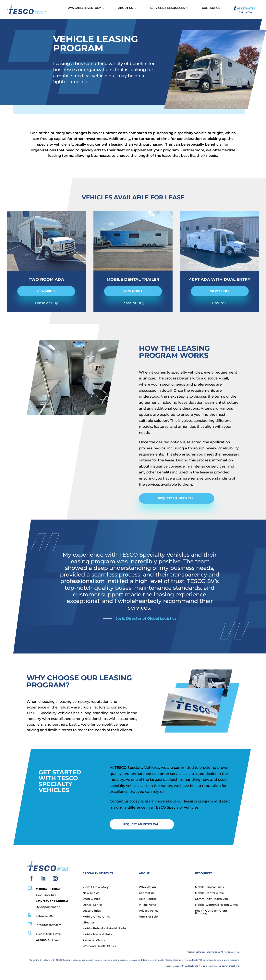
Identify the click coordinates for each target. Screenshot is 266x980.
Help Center (148, 899)
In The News (148, 905)
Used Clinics (91, 899)
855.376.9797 (246, 8)
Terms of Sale (148, 917)
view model (46, 291)
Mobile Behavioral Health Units (105, 929)
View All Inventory (96, 887)
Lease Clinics (92, 911)
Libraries (89, 923)
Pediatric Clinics (94, 940)
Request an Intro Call (177, 498)
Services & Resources (167, 8)
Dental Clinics (92, 905)
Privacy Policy (149, 911)
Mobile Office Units (96, 917)
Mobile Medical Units (97, 934)
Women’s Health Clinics (99, 946)
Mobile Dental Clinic (209, 893)
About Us (126, 8)
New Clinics (91, 893)
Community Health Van (212, 899)
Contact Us (211, 8)
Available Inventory (85, 8)
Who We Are (148, 887)
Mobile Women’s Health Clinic (216, 905)
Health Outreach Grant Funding (211, 912)
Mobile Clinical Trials (209, 887)
